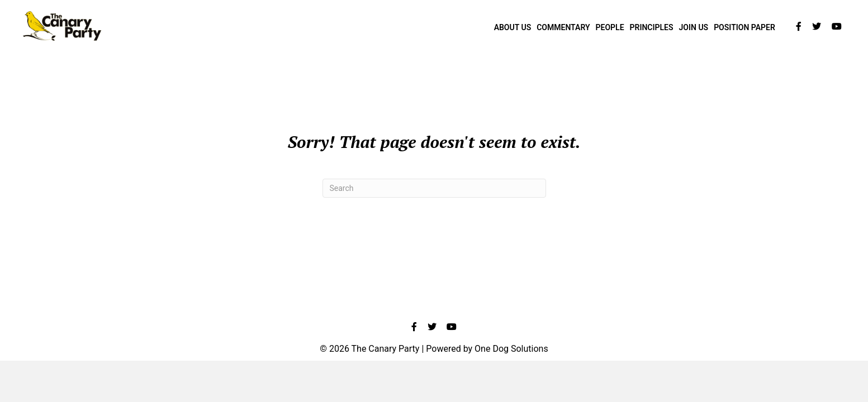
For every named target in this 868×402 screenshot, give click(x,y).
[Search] (434, 188)
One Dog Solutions (511, 349)
